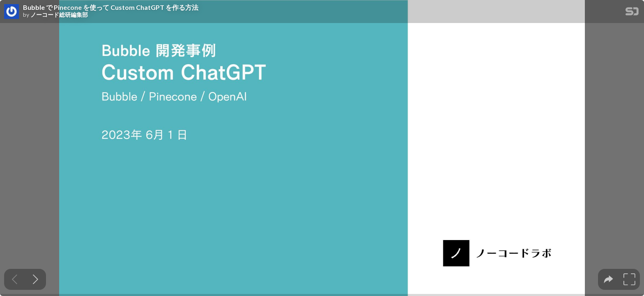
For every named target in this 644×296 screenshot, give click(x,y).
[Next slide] (36, 279)
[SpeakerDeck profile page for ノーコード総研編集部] (11, 12)
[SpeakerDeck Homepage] (632, 13)
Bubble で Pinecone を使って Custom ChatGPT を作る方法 (111, 7)
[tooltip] (608, 279)
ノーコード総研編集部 (59, 15)
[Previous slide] (15, 279)
